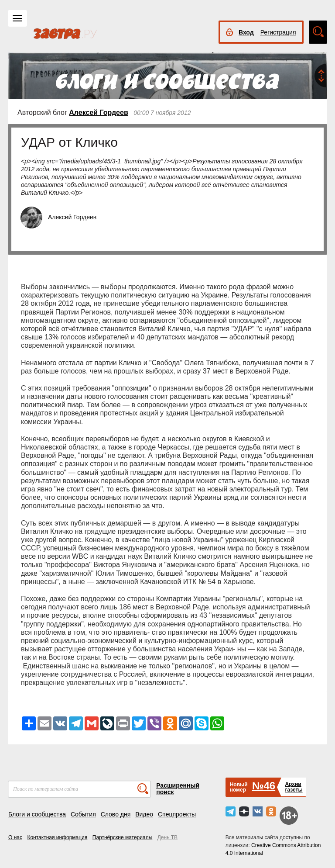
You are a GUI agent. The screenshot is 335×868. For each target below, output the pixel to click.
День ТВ (167, 837)
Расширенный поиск (178, 789)
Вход (246, 32)
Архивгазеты (294, 787)
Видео (144, 814)
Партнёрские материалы (123, 837)
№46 (264, 786)
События (83, 814)
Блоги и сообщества (37, 814)
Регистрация (278, 32)
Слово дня (116, 814)
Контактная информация (57, 837)
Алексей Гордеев (99, 112)
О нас (15, 837)
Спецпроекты (177, 814)
